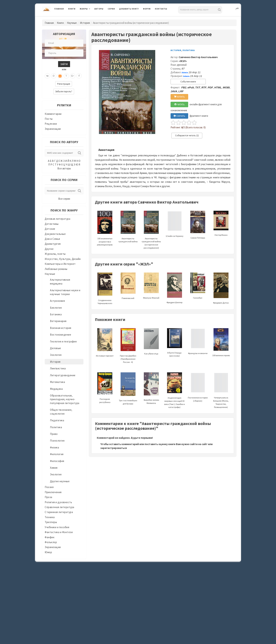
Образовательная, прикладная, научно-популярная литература (65, 399)
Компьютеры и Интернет (60, 264)
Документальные (55, 234)
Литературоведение (63, 375)
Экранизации (53, 129)
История (85, 23)
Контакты (161, 9)
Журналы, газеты (55, 254)
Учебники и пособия (57, 527)
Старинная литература (59, 512)
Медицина (56, 389)
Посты (49, 119)
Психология (57, 441)
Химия (54, 468)
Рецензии (51, 124)
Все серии (64, 199)
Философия (57, 461)
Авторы (99, 9)
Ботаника (56, 314)
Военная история (61, 328)
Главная (59, 9)
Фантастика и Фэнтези (59, 532)
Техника (50, 517)
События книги (188, 82)
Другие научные (60, 481)
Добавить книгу (129, 9)
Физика (54, 447)
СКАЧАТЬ (179, 116)
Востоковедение (61, 335)
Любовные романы (56, 269)
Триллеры (51, 522)
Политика (56, 427)
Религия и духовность (58, 502)
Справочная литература (59, 507)
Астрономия (57, 301)
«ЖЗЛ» (183, 61)
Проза (48, 497)
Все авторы (64, 168)
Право (54, 434)
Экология (56, 474)
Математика (57, 382)
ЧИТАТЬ (179, 104)
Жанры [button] (84, 9)
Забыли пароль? (64, 91)
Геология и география (63, 341)
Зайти (64, 64)
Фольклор (51, 542)
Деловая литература (57, 219)
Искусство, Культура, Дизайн (63, 259)
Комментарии (53, 114)
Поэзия (49, 487)
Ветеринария (58, 321)
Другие (49, 249)
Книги (72, 9)
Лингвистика (58, 368)
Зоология (56, 355)
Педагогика (57, 420)
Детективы (52, 224)
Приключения (53, 492)
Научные (72, 23)
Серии (111, 9)
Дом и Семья (52, 239)
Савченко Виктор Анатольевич (198, 57)
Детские (50, 229)
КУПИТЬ (179, 97)
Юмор (48, 552)
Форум (147, 9)
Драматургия (53, 244)
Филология (57, 454)
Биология (56, 308)
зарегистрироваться (114, 448)
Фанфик (50, 537)
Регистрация (64, 84)
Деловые (56, 348)
